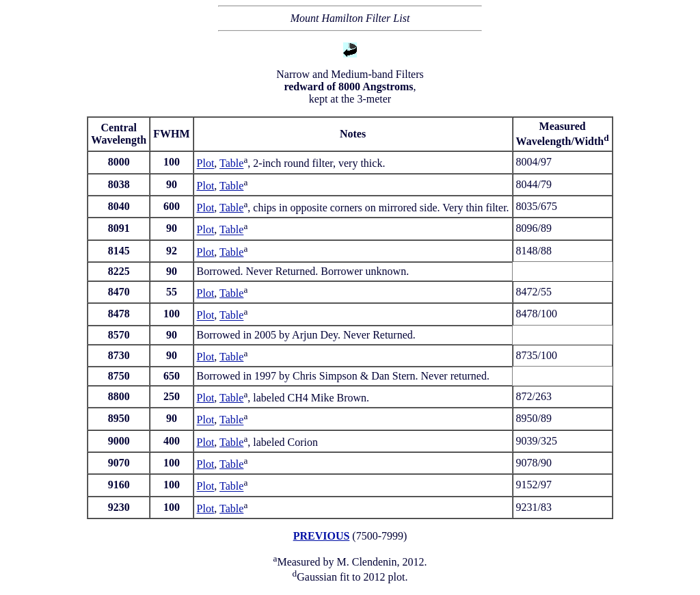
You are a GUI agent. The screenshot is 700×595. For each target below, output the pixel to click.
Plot (206, 164)
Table (231, 164)
